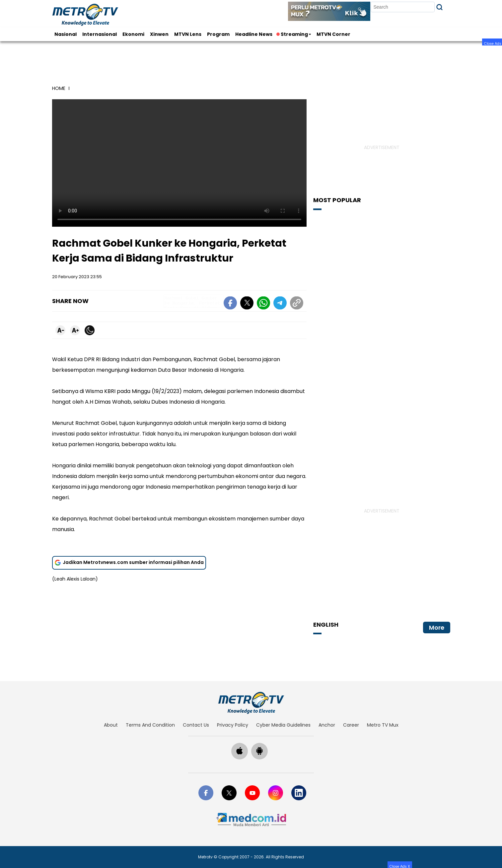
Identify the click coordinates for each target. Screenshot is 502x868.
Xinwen (159, 34)
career (351, 725)
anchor (327, 725)
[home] (251, 703)
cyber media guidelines (283, 725)
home (59, 88)
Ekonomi (133, 34)
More (437, 628)
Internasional (100, 34)
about (111, 725)
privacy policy (233, 725)
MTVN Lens (188, 34)
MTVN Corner (333, 34)
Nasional (66, 34)
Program (218, 34)
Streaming (293, 34)
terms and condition (150, 725)
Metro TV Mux (383, 725)
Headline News (254, 34)
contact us (196, 725)
